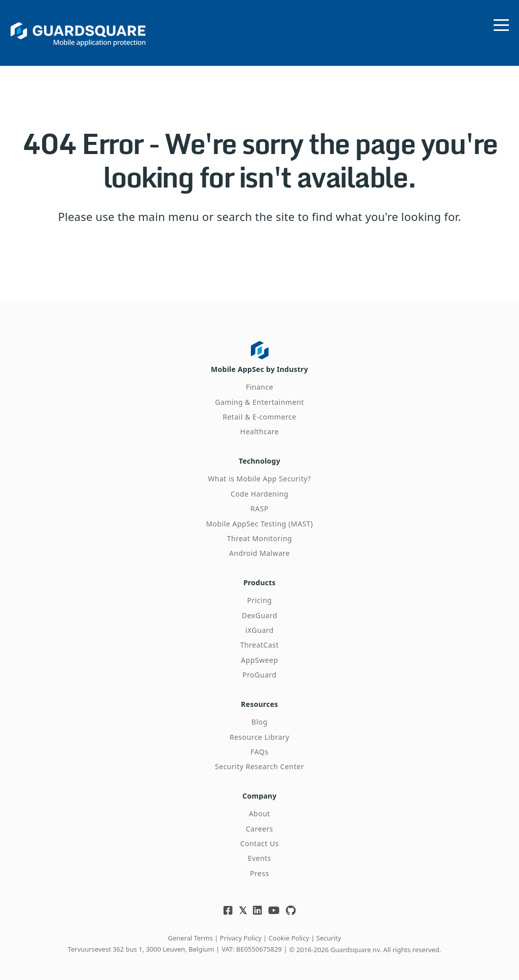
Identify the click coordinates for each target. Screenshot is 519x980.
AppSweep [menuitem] (259, 656)
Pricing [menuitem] (260, 597)
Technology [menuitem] (259, 459)
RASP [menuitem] (259, 506)
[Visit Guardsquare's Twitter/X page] (243, 905)
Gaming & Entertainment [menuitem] (259, 401)
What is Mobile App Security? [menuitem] (259, 477)
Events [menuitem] (259, 853)
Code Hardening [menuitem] (259, 491)
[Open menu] (501, 23)
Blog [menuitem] (259, 717)
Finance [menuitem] (259, 386)
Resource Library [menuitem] (259, 732)
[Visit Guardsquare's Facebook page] (228, 905)
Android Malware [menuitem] (259, 551)
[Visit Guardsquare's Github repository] (291, 905)
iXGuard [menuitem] (259, 627)
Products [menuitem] (259, 579)
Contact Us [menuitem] (259, 837)
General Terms (190, 932)
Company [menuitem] (259, 790)
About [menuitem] (259, 808)
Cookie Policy (289, 932)
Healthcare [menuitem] (259, 430)
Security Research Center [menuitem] (259, 762)
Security (329, 932)
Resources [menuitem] (259, 700)
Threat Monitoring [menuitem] (260, 536)
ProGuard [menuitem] (259, 671)
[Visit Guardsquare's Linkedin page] (257, 905)
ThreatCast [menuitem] (259, 641)
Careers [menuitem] (259, 823)
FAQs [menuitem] (259, 747)
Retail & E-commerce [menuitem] (259, 416)
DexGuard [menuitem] (259, 612)
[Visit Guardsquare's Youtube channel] (274, 905)
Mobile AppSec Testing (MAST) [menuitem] (259, 521)
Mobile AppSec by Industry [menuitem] (259, 368)
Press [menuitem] (259, 867)
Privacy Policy (241, 932)
